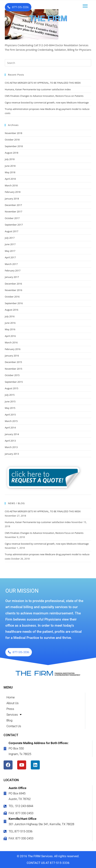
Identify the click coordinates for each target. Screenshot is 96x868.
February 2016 (13, 349)
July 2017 (10, 238)
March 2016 (11, 342)
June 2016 (10, 323)
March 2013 (11, 447)
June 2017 (10, 244)
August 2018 (12, 153)
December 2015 (13, 362)
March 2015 (11, 421)
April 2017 (10, 257)
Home (11, 697)
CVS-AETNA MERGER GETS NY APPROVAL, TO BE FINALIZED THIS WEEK (43, 83)
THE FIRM (48, 18)
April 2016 (10, 336)
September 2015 (14, 382)
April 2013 (10, 441)
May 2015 (10, 408)
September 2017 (14, 225)
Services (14, 715)
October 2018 (12, 140)
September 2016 (14, 303)
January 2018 (12, 199)
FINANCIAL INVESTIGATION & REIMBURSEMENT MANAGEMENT (48, 25)
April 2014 (10, 428)
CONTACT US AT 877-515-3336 (48, 863)
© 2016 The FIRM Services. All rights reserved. (48, 856)
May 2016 (10, 329)
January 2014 (12, 434)
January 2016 (12, 356)
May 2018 (10, 172)
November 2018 (14, 133)
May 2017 (10, 251)
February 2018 (13, 192)
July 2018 (10, 159)
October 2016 (12, 297)
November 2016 (14, 290)
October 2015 (12, 375)
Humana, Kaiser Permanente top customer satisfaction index (38, 89)
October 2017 (12, 218)
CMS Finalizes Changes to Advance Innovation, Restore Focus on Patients (44, 96)
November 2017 (14, 212)
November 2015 (14, 369)
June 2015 (10, 401)
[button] (85, 6)
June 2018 (10, 166)
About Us (13, 703)
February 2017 (13, 271)
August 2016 (12, 310)
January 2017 (12, 277)
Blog (9, 720)
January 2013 (12, 454)
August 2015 (12, 388)
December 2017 (13, 205)
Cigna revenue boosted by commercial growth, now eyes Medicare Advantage (47, 103)
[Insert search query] (48, 63)
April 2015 (10, 415)
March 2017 (11, 264)
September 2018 (14, 146)
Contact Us (14, 726)
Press (10, 709)
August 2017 (12, 231)
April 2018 (10, 179)
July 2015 (10, 395)
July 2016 (10, 316)
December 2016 (13, 284)
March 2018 (11, 185)
